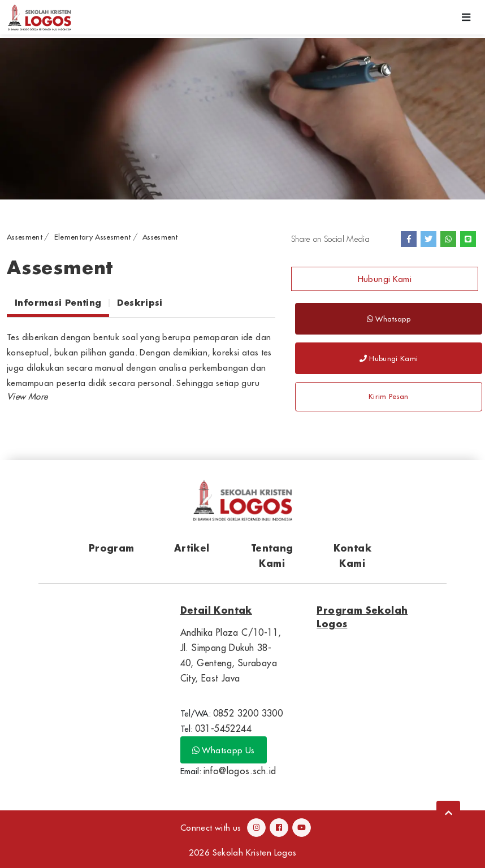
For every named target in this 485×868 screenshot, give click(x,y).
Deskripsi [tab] (140, 302)
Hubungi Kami (385, 279)
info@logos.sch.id (240, 771)
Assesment (25, 237)
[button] (27, 396)
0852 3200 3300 (248, 713)
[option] (242, 119)
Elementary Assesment (93, 237)
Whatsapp (389, 319)
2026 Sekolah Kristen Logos (243, 852)
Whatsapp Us (224, 750)
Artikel (192, 548)
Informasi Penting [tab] (58, 302)
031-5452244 (223, 728)
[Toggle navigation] (466, 17)
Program (112, 548)
